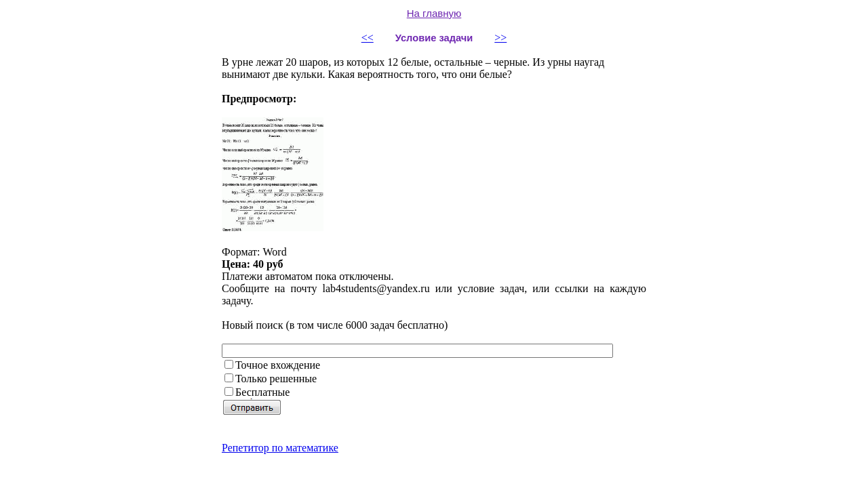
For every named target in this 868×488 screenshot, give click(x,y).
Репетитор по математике (280, 448)
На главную (434, 13)
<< (368, 38)
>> (500, 38)
